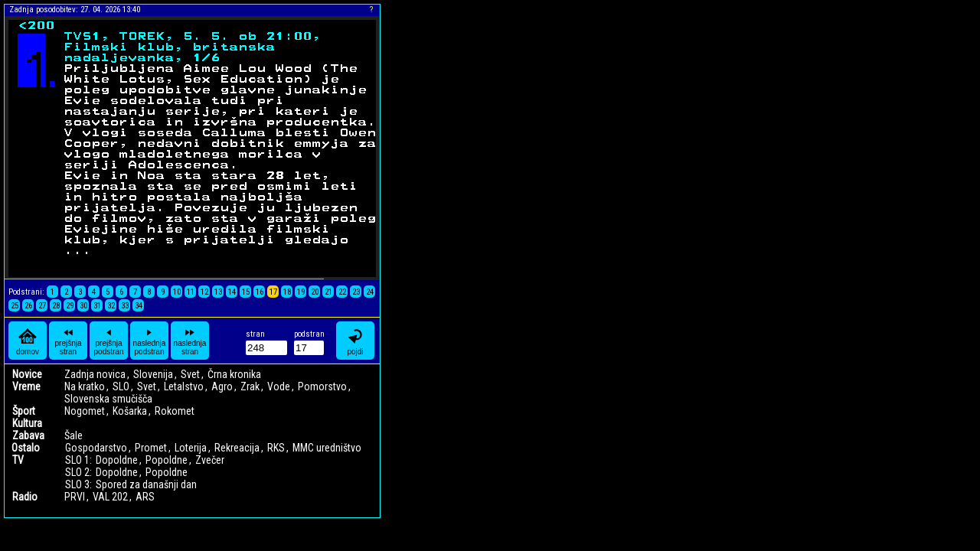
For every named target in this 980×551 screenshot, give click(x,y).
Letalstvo (184, 386)
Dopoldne (117, 460)
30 (83, 306)
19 (301, 292)
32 (111, 306)
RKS (276, 448)
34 (139, 306)
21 (328, 292)
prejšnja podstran (109, 341)
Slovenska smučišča (108, 399)
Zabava (28, 435)
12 (204, 292)
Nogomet (85, 411)
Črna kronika (234, 374)
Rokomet (175, 411)
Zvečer (210, 460)
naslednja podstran (150, 341)
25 (15, 306)
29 (70, 306)
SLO (121, 386)
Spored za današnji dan (146, 484)
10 (177, 292)
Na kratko (85, 386)
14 (232, 292)
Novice (27, 374)
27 (42, 306)
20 (315, 292)
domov (28, 341)
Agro (222, 386)
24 (370, 292)
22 (342, 292)
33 (125, 306)
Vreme (26, 386)
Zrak (250, 386)
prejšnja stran (68, 341)
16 (260, 292)
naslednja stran (190, 341)
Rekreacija (237, 448)
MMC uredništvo (327, 448)
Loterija (191, 448)
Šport (24, 411)
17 (273, 292)
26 (28, 306)
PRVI (75, 497)
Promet (151, 448)
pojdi (355, 341)
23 (356, 292)
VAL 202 (110, 497)
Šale (73, 435)
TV (18, 460)
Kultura (27, 423)
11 (191, 292)
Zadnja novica (95, 374)
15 (246, 292)
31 (97, 306)
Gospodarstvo (96, 448)
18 (287, 292)
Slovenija (153, 374)
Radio (25, 497)
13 (218, 292)
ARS (145, 497)
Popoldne (167, 460)
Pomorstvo (322, 386)
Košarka (130, 411)
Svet (190, 374)
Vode (279, 386)
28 (56, 306)
